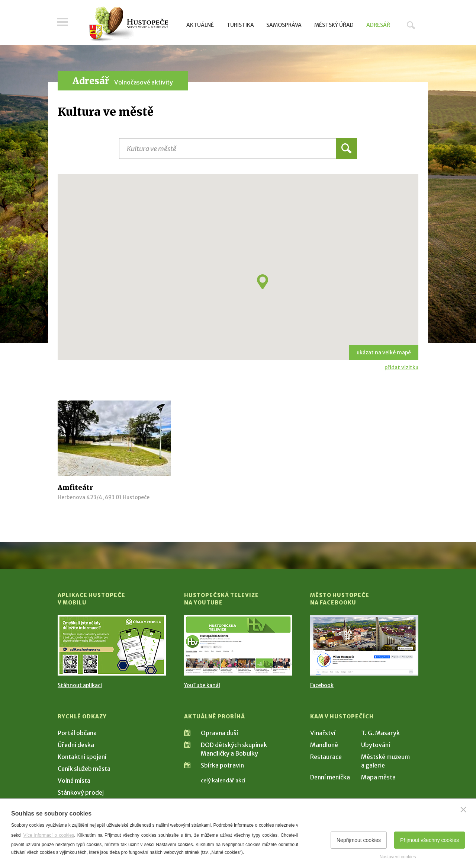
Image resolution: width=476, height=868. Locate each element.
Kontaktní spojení (82, 757)
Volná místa (74, 781)
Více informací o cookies (49, 835)
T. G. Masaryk (380, 733)
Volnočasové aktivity (144, 82)
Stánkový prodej (81, 792)
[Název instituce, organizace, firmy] (238, 149)
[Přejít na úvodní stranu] (128, 24)
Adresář (378, 25)
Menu (63, 23)
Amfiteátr (75, 487)
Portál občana (77, 733)
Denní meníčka (330, 777)
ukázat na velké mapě (384, 352)
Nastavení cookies (398, 857)
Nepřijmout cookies (359, 840)
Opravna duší (219, 733)
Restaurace (326, 757)
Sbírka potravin (222, 765)
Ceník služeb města (84, 769)
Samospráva (284, 25)
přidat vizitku (401, 367)
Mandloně (324, 745)
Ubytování (376, 745)
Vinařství (323, 733)
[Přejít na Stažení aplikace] (112, 645)
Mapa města (378, 777)
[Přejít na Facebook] (364, 645)
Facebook (322, 685)
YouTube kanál (202, 685)
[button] (263, 282)
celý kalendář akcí (223, 781)
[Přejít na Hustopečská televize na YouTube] (238, 645)
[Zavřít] (463, 810)
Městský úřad (334, 25)
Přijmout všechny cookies (430, 840)
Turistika (240, 25)
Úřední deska (76, 745)
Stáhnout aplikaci (80, 685)
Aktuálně (200, 25)
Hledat (411, 25)
